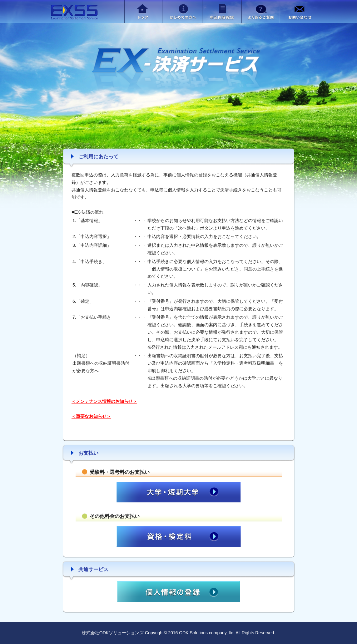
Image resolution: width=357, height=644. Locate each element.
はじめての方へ (182, 11)
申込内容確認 (222, 11)
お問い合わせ (298, 11)
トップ (143, 11)
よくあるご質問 (261, 11)
